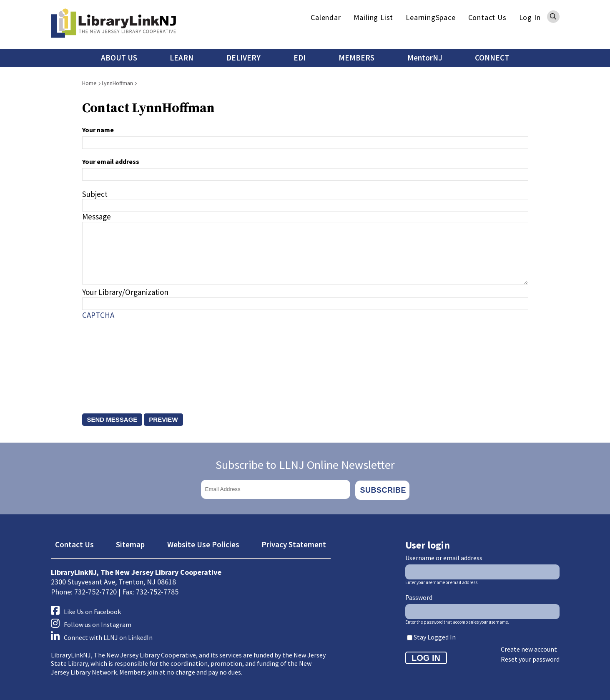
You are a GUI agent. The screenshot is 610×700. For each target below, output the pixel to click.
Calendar (326, 17)
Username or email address (444, 556)
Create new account (529, 647)
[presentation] (116, 358)
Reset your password (530, 657)
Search (553, 17)
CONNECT (492, 58)
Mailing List (374, 17)
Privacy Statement (294, 543)
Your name (98, 130)
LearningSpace (431, 17)
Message (97, 217)
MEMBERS (356, 58)
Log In (530, 17)
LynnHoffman (117, 83)
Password (419, 595)
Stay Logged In (435, 635)
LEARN (182, 58)
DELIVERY (243, 58)
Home (89, 83)
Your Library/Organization (125, 292)
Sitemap (130, 543)
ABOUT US (119, 58)
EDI (300, 58)
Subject (95, 194)
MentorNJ (425, 58)
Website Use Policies (203, 543)
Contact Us (487, 17)
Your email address (111, 161)
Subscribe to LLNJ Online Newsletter (305, 465)
